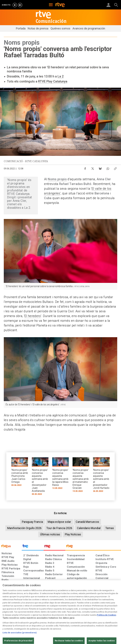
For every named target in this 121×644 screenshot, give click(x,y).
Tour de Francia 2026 (59, 528)
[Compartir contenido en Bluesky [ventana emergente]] (100, 168)
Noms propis (57, 179)
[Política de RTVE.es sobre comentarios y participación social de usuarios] (97, 624)
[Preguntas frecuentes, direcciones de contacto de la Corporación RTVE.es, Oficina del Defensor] (72, 624)
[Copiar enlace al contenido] (115, 168)
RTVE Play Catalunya (53, 81)
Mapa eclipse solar (59, 522)
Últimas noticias (50, 534)
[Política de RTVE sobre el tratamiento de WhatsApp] (86, 620)
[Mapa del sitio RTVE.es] (56, 624)
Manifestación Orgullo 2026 (24, 528)
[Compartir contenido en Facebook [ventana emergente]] (85, 168)
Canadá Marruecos (87, 522)
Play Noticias (73, 534)
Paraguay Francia (32, 522)
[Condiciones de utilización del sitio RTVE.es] (7, 620)
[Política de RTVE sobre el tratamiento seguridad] (12, 624)
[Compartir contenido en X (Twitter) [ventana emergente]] (93, 168)
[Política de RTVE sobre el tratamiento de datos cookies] (58, 620)
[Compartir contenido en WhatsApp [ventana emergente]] (108, 168)
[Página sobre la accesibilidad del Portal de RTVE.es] (37, 624)
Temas (110, 528)
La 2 (61, 76)
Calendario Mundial (89, 528)
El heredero (33, 316)
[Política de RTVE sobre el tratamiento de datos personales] (30, 620)
